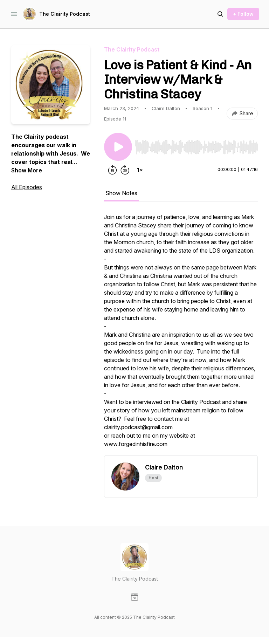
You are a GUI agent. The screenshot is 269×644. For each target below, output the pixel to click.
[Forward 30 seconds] (125, 170)
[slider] (196, 147)
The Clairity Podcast (65, 14)
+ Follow (243, 14)
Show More (27, 170)
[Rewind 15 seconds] (112, 170)
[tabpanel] (181, 334)
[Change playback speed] (140, 170)
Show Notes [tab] (121, 193)
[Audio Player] (196, 145)
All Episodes (27, 187)
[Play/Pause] (118, 147)
